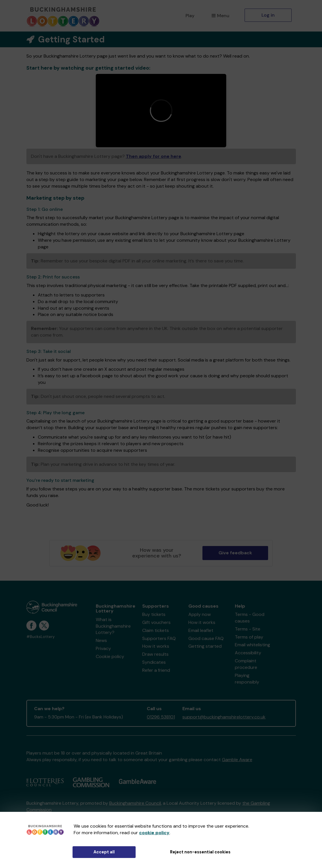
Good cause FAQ (206, 638)
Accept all (104, 852)
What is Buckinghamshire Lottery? (113, 626)
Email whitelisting (252, 645)
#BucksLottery (41, 637)
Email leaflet (201, 630)
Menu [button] (220, 16)
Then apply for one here (154, 156)
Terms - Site (248, 629)
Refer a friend (156, 670)
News (101, 640)
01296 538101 (161, 717)
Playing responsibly (247, 679)
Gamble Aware (237, 760)
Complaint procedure (246, 664)
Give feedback (235, 553)
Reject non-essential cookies (200, 852)
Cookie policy (110, 656)
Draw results (155, 654)
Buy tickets (154, 614)
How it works (156, 646)
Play (190, 16)
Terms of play (249, 637)
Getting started (205, 646)
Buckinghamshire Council (135, 803)
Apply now (200, 614)
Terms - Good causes (250, 618)
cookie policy (154, 833)
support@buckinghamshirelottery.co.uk (224, 717)
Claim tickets (156, 630)
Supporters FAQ (159, 638)
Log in (268, 15)
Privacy (103, 648)
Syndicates (154, 662)
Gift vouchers (156, 622)
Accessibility (248, 653)
